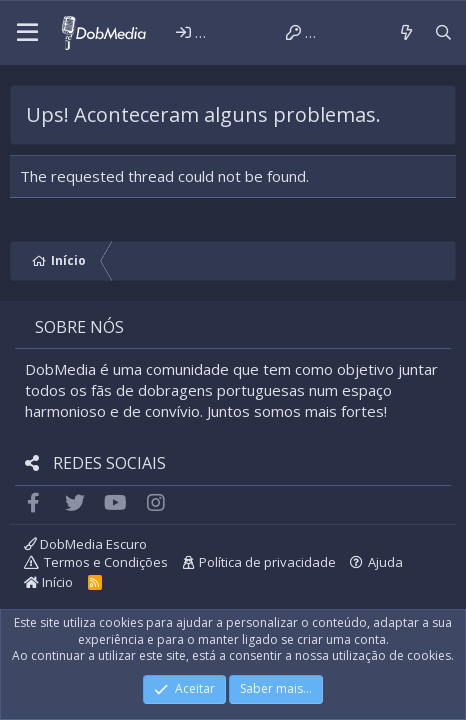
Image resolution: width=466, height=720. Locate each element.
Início (48, 582)
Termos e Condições (106, 562)
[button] (27, 33)
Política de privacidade (267, 562)
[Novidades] (405, 32)
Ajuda (385, 562)
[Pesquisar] (443, 32)
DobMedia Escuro (85, 544)
